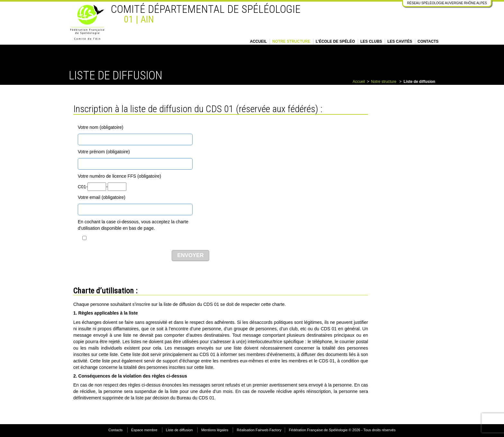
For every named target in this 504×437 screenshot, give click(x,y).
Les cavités (400, 41)
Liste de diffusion (179, 430)
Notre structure (291, 41)
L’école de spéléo (335, 41)
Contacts (428, 41)
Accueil (258, 41)
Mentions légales (215, 430)
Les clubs (371, 41)
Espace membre (144, 430)
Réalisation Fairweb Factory (259, 430)
